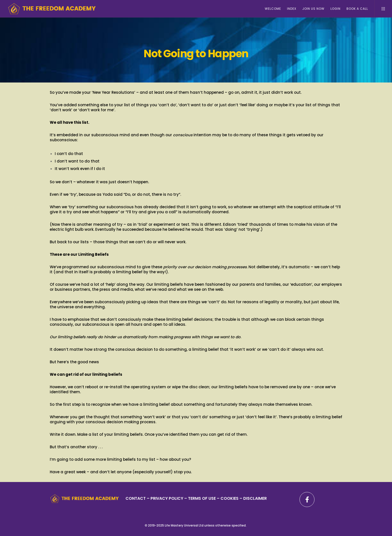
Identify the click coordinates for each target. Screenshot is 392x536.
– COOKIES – (229, 498)
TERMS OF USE (202, 498)
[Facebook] (307, 499)
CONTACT (136, 498)
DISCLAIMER (255, 498)
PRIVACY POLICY (167, 498)
